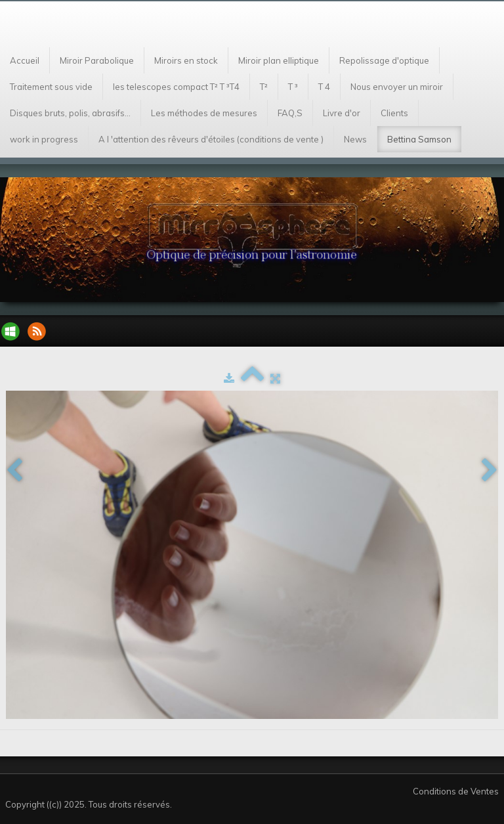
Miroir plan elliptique (279, 60)
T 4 (324, 87)
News (355, 139)
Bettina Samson (419, 139)
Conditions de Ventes (456, 791)
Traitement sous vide (51, 87)
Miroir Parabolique (97, 60)
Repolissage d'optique (384, 60)
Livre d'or (342, 113)
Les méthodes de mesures (204, 113)
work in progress (44, 139)
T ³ (293, 87)
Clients (394, 113)
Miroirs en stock (186, 60)
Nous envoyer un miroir (397, 87)
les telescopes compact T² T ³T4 (176, 87)
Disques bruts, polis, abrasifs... (70, 113)
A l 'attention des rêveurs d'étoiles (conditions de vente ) (211, 139)
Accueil (25, 60)
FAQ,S (290, 113)
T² (264, 87)
